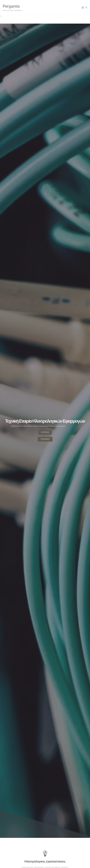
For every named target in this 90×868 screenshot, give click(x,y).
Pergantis (11, 6)
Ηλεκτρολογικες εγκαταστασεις (45, 861)
